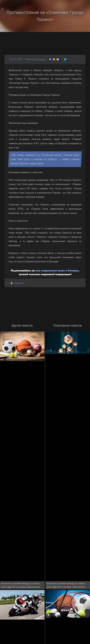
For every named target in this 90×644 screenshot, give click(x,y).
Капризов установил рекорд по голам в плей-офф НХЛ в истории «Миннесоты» (21, 585)
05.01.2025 (16, 59)
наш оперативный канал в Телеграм (57, 271)
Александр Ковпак (36, 59)
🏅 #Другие (17, 283)
